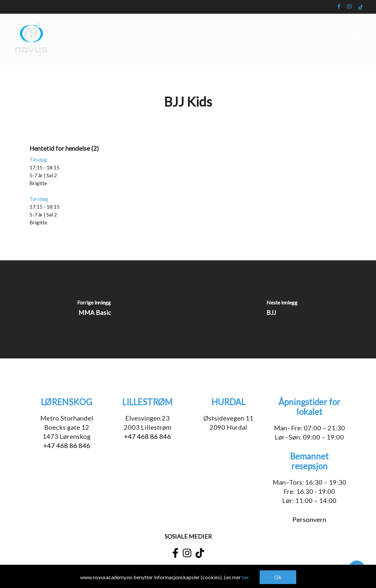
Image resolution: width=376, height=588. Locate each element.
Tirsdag (38, 159)
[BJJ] (282, 309)
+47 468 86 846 (67, 445)
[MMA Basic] (94, 309)
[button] (357, 39)
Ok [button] (278, 577)
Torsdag (39, 199)
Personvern (309, 519)
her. (246, 577)
